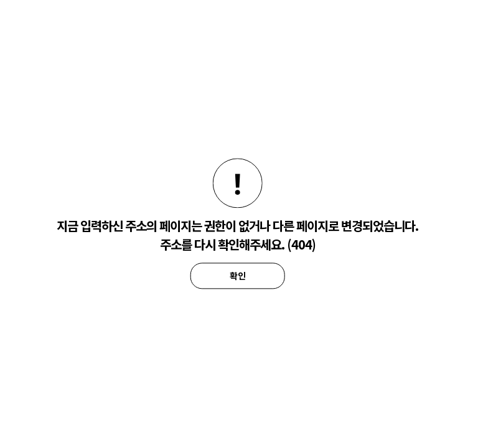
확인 (238, 276)
